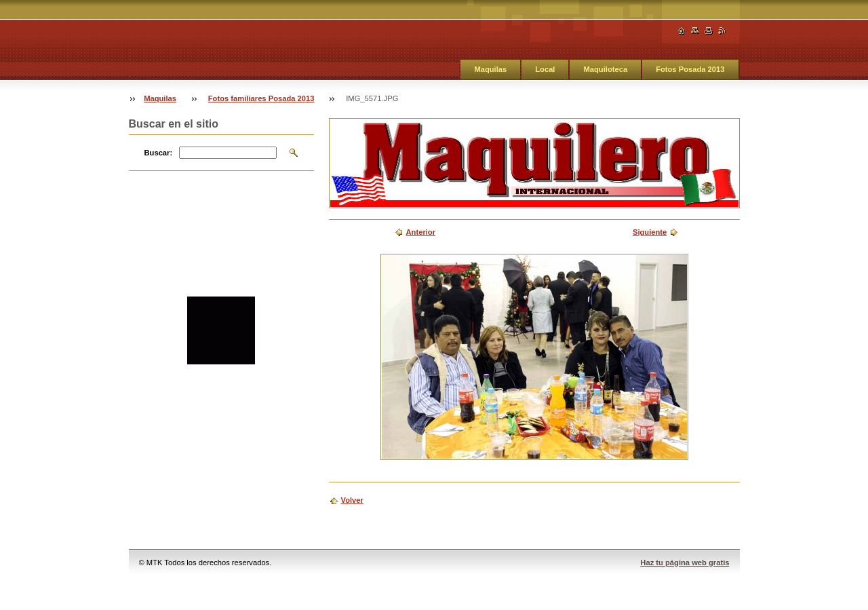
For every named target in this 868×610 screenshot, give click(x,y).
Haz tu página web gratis (685, 563)
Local (545, 69)
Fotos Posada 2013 (690, 69)
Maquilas (490, 69)
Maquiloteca (605, 69)
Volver (352, 500)
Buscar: (159, 153)
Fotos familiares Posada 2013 (261, 98)
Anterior (421, 232)
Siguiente (650, 232)
